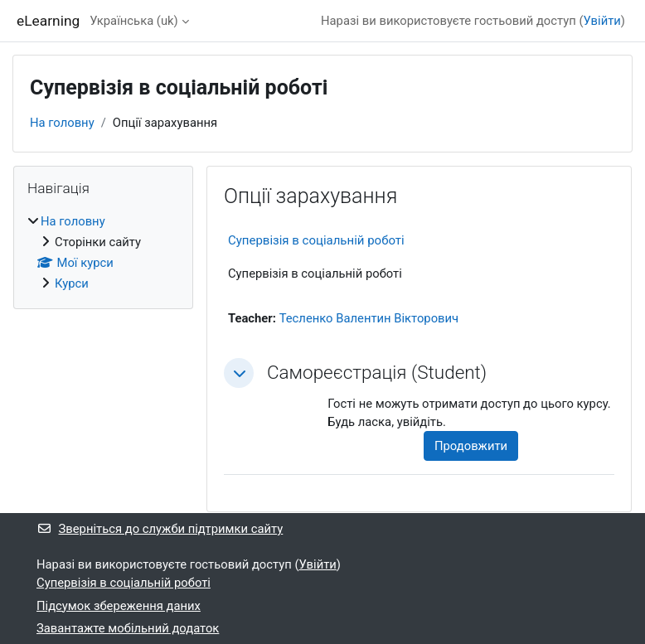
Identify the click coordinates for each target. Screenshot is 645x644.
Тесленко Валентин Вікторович (369, 318)
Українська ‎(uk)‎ (134, 21)
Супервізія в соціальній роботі (316, 240)
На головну (62, 123)
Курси (72, 283)
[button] (239, 373)
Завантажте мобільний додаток (128, 628)
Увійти (602, 21)
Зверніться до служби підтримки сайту (160, 529)
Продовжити (471, 446)
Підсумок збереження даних (119, 606)
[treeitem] (103, 253)
